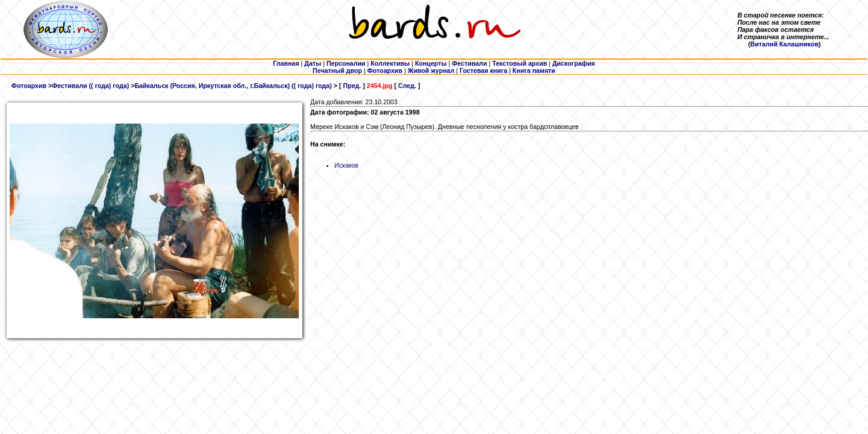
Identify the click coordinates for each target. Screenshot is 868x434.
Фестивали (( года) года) (90, 86)
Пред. (352, 86)
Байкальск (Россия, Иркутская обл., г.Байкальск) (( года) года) (233, 86)
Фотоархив (29, 86)
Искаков (346, 165)
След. (407, 86)
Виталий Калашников (784, 44)
